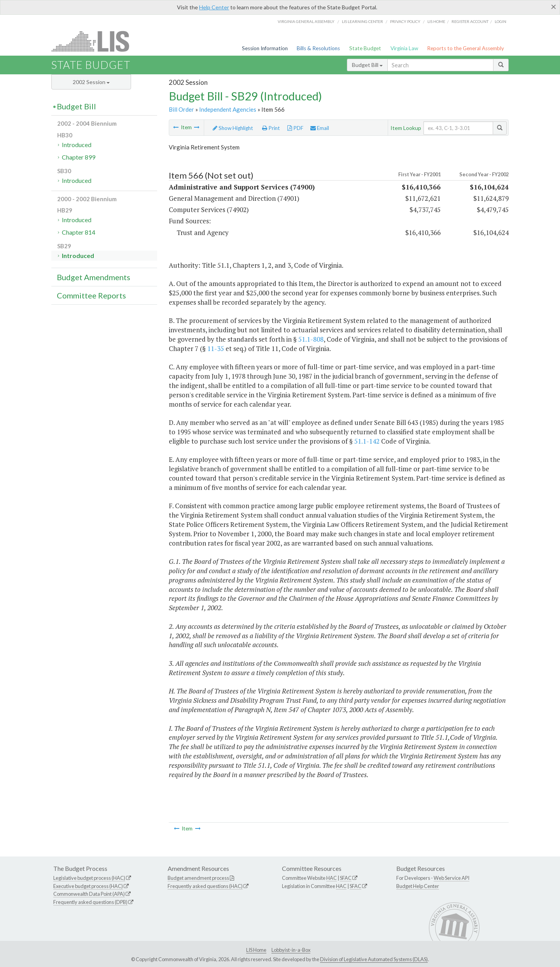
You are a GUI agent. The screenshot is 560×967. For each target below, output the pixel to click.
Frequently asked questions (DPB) (90, 902)
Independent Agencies (228, 109)
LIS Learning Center (362, 21)
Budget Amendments (94, 277)
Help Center (214, 7)
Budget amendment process (198, 878)
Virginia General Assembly (306, 21)
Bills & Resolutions (318, 48)
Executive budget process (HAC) (88, 886)
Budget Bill (367, 65)
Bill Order (181, 109)
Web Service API (451, 878)
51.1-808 (311, 339)
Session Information (265, 48)
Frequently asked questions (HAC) (205, 886)
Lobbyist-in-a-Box (291, 950)
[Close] (554, 7)
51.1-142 (367, 441)
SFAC (346, 878)
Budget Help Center (418, 886)
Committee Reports (91, 295)
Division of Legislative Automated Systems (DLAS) (374, 959)
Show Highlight (233, 128)
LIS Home (256, 950)
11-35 (216, 348)
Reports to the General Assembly (465, 48)
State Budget (365, 48)
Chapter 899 (79, 157)
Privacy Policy (405, 21)
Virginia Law (404, 48)
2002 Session (91, 82)
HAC (332, 878)
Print (271, 128)
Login (500, 21)
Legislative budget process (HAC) (89, 878)
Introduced (77, 145)
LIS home (436, 21)
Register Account (470, 21)
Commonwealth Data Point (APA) (89, 894)
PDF (295, 128)
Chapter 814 (79, 232)
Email (320, 128)
